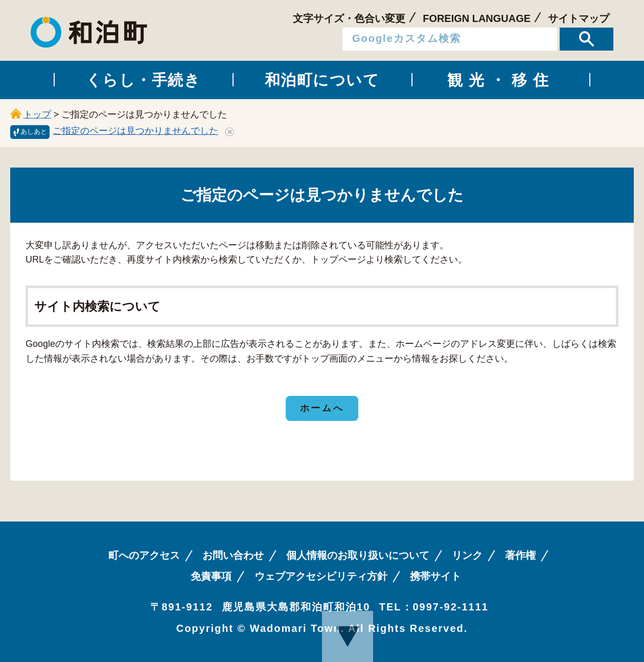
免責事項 (211, 576)
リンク (467, 555)
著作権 (520, 555)
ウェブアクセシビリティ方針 (321, 576)
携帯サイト (435, 576)
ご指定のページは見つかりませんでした (135, 131)
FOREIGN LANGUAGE (477, 18)
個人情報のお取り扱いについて (358, 555)
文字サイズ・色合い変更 (349, 18)
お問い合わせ (233, 555)
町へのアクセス (144, 555)
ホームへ (322, 408)
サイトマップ (579, 18)
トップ (37, 114)
